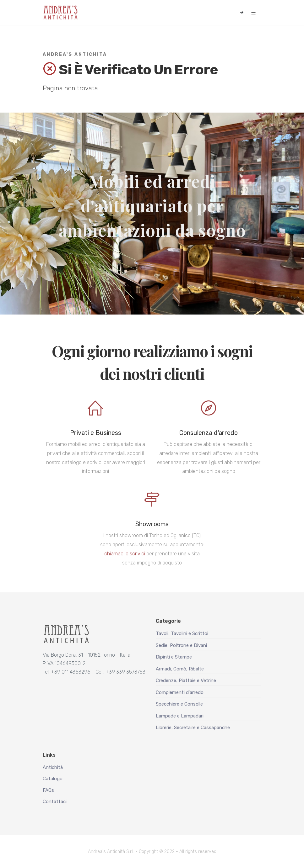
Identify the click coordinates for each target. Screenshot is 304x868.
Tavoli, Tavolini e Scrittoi (182, 633)
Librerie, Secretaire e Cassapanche (193, 728)
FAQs (48, 790)
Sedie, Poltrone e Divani (181, 645)
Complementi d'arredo (180, 692)
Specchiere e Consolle (179, 704)
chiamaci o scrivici (125, 554)
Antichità (53, 767)
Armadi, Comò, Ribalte (180, 669)
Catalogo (53, 779)
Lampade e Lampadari (180, 716)
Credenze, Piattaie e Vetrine (186, 680)
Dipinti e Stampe (174, 657)
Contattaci (55, 802)
